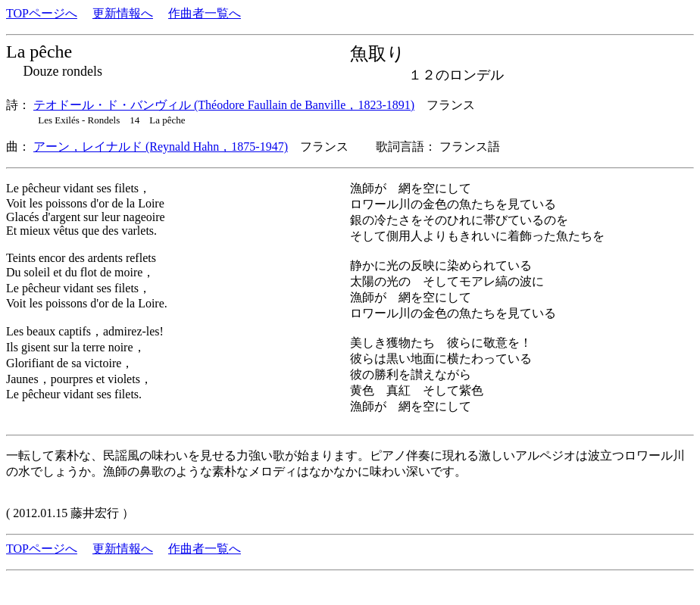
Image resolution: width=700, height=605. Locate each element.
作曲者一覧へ (205, 13)
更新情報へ (123, 13)
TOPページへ (42, 13)
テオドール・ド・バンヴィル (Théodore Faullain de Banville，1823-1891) (224, 105)
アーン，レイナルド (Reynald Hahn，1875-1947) (161, 147)
